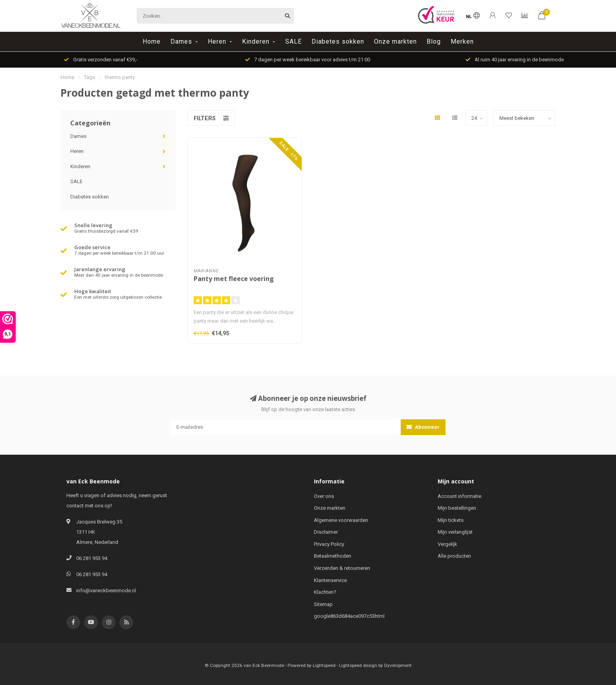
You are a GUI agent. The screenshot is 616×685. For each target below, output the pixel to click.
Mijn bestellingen (457, 508)
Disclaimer (326, 532)
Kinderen (256, 41)
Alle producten (454, 556)
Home (152, 41)
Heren (217, 41)
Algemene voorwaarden (341, 520)
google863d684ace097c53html (349, 616)
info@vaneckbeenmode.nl (106, 590)
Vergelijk (447, 544)
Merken (462, 41)
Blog (434, 41)
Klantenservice (330, 580)
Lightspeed (324, 665)
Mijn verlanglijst (455, 532)
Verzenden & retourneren (342, 568)
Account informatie (459, 496)
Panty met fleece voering (234, 279)
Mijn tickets (451, 520)
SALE (293, 41)
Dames (181, 41)
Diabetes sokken (338, 41)
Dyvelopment (398, 665)
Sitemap (323, 604)
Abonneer (423, 427)
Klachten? (325, 592)
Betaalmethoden (333, 556)
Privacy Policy (329, 544)
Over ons (324, 496)
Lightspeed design (358, 665)
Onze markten (395, 41)
